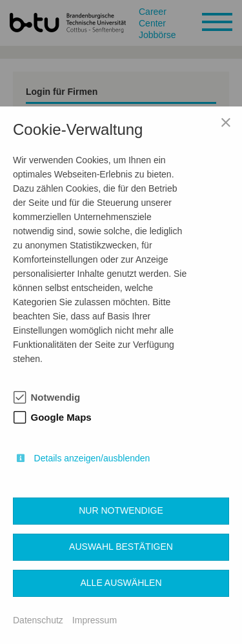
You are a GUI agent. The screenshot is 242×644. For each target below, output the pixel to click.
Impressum (95, 620)
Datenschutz (38, 620)
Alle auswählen (121, 583)
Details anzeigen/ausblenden (92, 458)
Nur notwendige (121, 510)
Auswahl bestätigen (121, 547)
